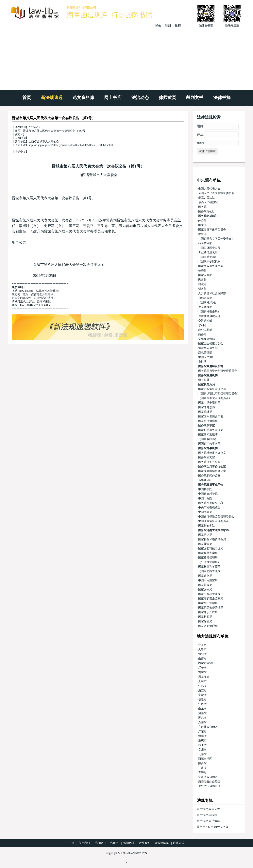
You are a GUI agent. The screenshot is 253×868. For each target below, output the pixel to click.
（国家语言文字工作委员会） (216, 239)
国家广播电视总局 (209, 403)
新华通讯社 (205, 480)
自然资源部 (205, 298)
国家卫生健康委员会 (211, 343)
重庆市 (202, 741)
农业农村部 (205, 330)
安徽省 (202, 695)
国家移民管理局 (208, 558)
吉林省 (202, 672)
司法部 (202, 284)
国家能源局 (205, 544)
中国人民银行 (207, 357)
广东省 (202, 731)
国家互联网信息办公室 (212, 471)
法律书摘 (222, 98)
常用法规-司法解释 (208, 821)
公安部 (202, 271)
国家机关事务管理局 (211, 430)
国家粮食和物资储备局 (212, 539)
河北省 (202, 654)
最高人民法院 (207, 198)
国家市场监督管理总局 (212, 389)
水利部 (202, 325)
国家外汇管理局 (208, 603)
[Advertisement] (126, 57)
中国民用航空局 (208, 580)
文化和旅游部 (207, 339)
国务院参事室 (207, 425)
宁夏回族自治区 (208, 777)
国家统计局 (205, 412)
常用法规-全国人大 (208, 809)
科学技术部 (205, 243)
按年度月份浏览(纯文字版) (213, 827)
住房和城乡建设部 (209, 316)
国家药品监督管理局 (211, 608)
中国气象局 (205, 512)
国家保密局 (205, 621)
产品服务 (144, 843)
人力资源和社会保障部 (212, 293)
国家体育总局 (207, 407)
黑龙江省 (204, 677)
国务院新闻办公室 (209, 476)
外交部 (202, 221)
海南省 (202, 736)
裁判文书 (195, 98)
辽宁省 (202, 668)
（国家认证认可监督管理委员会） (219, 394)
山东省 (202, 709)
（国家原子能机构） (211, 262)
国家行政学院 (207, 526)
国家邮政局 (205, 585)
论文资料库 (83, 98)
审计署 (202, 362)
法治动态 (140, 98)
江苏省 (202, 686)
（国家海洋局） (208, 303)
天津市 (202, 649)
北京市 (202, 645)
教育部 (202, 234)
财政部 (202, 289)
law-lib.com (27, 291)
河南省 (202, 713)
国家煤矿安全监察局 (211, 599)
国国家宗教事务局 (209, 444)
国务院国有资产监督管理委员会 (218, 371)
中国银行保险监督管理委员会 (216, 517)
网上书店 (113, 98)
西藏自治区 (205, 759)
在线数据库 (162, 843)
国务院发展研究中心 (211, 503)
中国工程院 (205, 498)
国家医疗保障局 (208, 421)
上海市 (202, 681)
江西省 (202, 704)
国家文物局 (205, 589)
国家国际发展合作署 (211, 416)
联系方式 (179, 843)
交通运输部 (205, 321)
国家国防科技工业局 (211, 548)
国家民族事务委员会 (211, 266)
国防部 (202, 225)
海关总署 (204, 380)
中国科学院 (205, 489)
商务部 (202, 334)
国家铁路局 (205, 576)
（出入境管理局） (209, 562)
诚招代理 (129, 843)
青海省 (202, 772)
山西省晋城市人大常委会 (98, 175)
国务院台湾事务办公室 (212, 466)
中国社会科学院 (208, 494)
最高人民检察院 (208, 202)
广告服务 (113, 843)
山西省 (202, 659)
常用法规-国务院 (207, 815)
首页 (27, 98)
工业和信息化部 (208, 252)
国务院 (202, 207)
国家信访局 (205, 535)
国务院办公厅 (207, 211)
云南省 (202, 754)
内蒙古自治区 (207, 663)
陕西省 (202, 763)
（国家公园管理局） (211, 571)
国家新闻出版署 (208, 435)
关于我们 (84, 843)
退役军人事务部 (208, 348)
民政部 (202, 280)
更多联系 (46, 305)
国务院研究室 (207, 457)
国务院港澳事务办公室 (212, 453)
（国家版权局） (208, 439)
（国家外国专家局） (211, 248)
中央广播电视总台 (209, 507)
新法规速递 (52, 98)
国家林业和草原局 (209, 567)
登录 (158, 25)
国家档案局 (205, 617)
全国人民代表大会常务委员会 (216, 193)
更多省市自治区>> (210, 786)
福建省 (202, 700)
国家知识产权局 (208, 612)
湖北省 (202, 718)
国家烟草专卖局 (208, 553)
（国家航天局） (208, 257)
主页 (72, 843)
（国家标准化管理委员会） (215, 398)
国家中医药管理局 (209, 594)
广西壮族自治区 (208, 727)
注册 (168, 25)
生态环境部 (205, 307)
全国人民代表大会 (209, 189)
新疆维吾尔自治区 (209, 782)
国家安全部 (205, 275)
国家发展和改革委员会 (212, 230)
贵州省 (202, 750)
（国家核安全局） (209, 312)
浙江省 (202, 690)
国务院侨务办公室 (209, 462)
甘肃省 (202, 768)
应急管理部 (205, 353)
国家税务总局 (207, 384)
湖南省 (202, 722)
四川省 (202, 745)
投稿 (178, 25)
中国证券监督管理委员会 (213, 521)
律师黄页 (167, 98)
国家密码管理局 (208, 626)
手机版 (99, 843)
